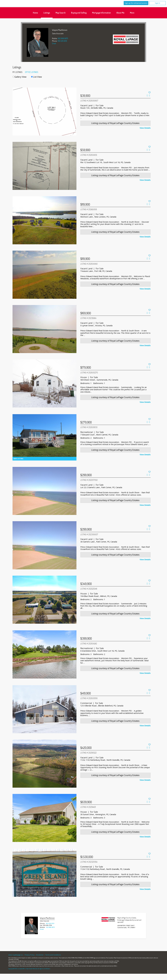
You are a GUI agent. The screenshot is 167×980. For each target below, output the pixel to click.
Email (54, 43)
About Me (120, 13)
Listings (47, 13)
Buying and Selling (79, 13)
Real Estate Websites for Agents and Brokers (38, 969)
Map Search (61, 13)
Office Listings (32, 72)
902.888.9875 (63, 38)
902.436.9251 (62, 41)
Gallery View (19, 77)
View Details (145, 128)
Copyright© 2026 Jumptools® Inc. (17, 969)
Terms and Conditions (53, 955)
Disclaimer (40, 955)
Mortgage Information (101, 13)
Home (35, 13)
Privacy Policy (30, 955)
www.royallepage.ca (15, 955)
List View (36, 77)
